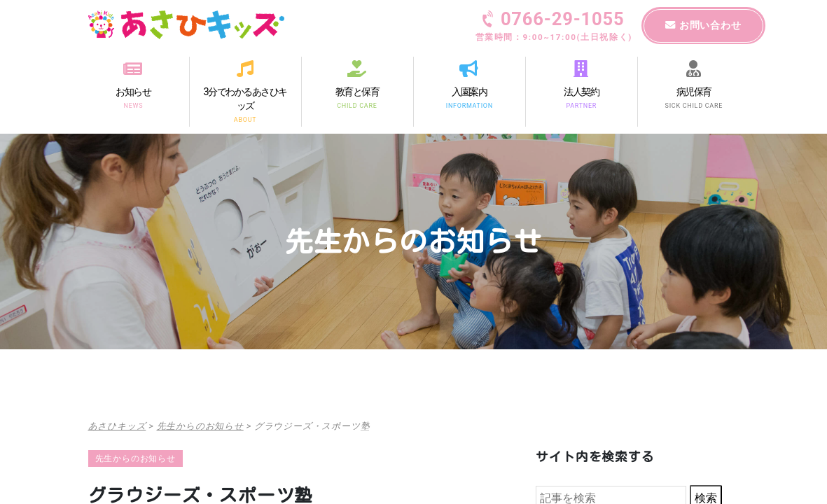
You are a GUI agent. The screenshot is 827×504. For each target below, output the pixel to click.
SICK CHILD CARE (693, 105)
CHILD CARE (357, 105)
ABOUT (245, 120)
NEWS (133, 105)
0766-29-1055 (554, 27)
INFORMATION (469, 105)
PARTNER (581, 105)
